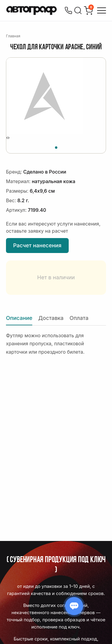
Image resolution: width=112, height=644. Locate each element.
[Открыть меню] (102, 10)
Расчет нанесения (37, 245)
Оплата (79, 318)
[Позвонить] (68, 10)
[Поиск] (78, 10)
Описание (19, 318)
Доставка (51, 318)
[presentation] (7, 138)
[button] (56, 147)
